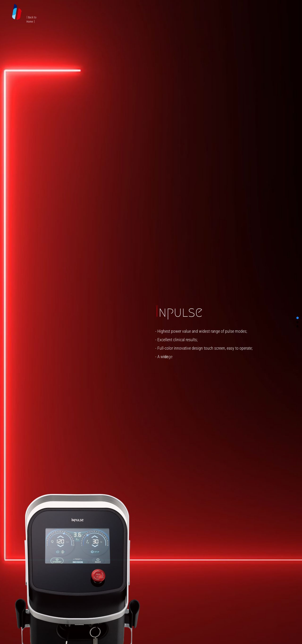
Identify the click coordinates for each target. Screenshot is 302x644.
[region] (151, 322)
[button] (298, 318)
